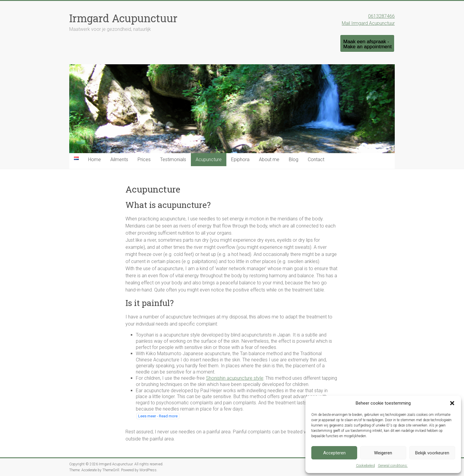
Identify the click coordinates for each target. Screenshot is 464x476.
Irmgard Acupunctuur (123, 18)
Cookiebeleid (365, 466)
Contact (316, 160)
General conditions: (393, 466)
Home (95, 160)
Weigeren (383, 453)
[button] (452, 403)
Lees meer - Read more (158, 416)
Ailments (119, 160)
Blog (294, 160)
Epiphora (240, 160)
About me (269, 160)
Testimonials (173, 160)
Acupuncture (209, 160)
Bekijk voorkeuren (432, 453)
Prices (144, 160)
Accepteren (334, 453)
